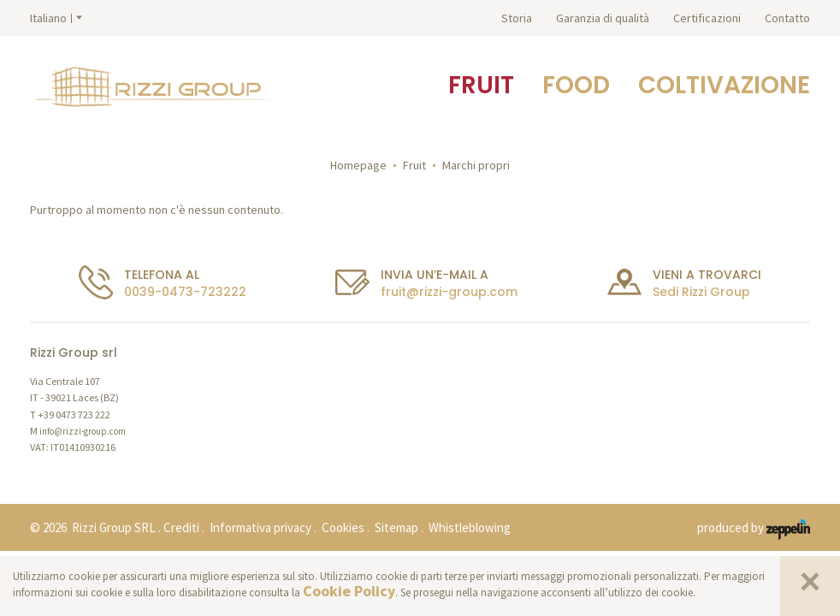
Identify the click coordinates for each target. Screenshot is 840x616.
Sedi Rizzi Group (701, 292)
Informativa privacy (260, 527)
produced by (754, 529)
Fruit (414, 165)
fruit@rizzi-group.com (449, 292)
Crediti (181, 527)
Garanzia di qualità (603, 18)
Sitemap (396, 527)
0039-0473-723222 (185, 292)
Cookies (343, 527)
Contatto (787, 18)
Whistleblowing (470, 527)
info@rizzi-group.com (83, 431)
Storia (517, 18)
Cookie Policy (349, 591)
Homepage (358, 165)
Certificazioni (707, 18)
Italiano (48, 18)
